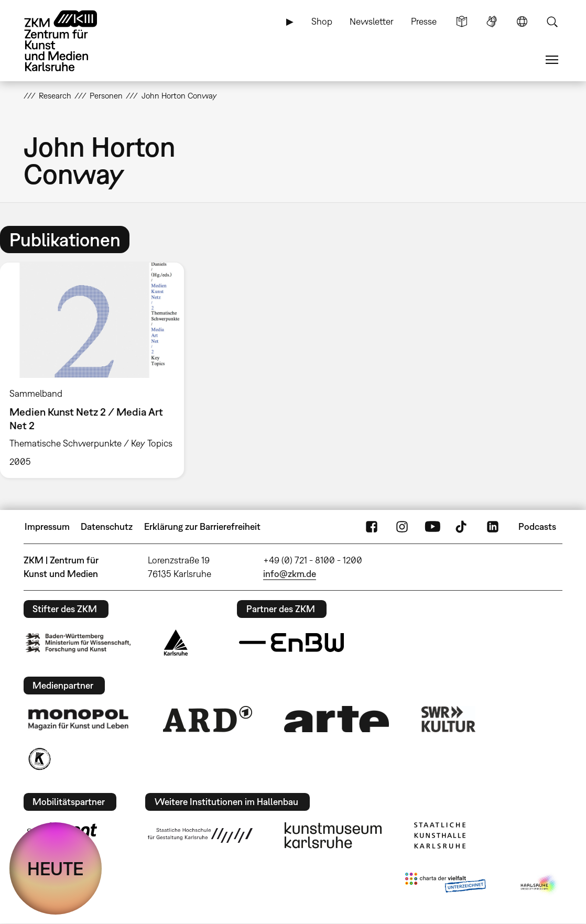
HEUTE (56, 868)
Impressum (47, 526)
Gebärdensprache (492, 21)
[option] (97, 370)
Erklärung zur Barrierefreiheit (202, 526)
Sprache (522, 21)
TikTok (462, 527)
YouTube (432, 527)
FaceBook (372, 527)
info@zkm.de (290, 574)
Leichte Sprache (462, 21)
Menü (552, 60)
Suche (552, 21)
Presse (424, 21)
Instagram (402, 527)
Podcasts (537, 526)
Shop (322, 21)
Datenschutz (107, 526)
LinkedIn (493, 527)
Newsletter (372, 21)
